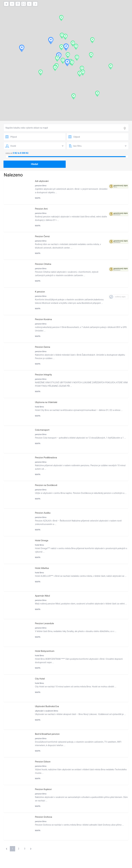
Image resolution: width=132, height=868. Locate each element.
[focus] (125, 128)
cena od (9, 153)
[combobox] (66, 128)
